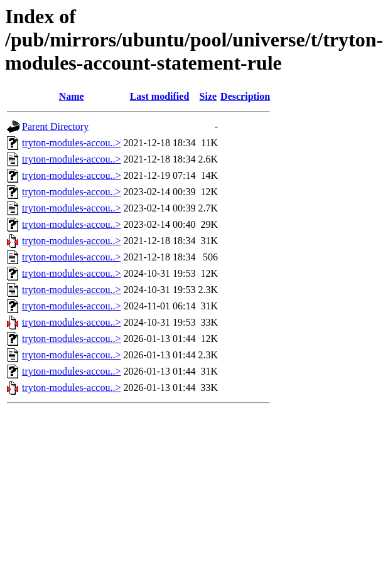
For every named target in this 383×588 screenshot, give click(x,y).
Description (245, 96)
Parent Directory (55, 126)
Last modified (160, 96)
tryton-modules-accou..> (71, 143)
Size (208, 96)
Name (72, 96)
